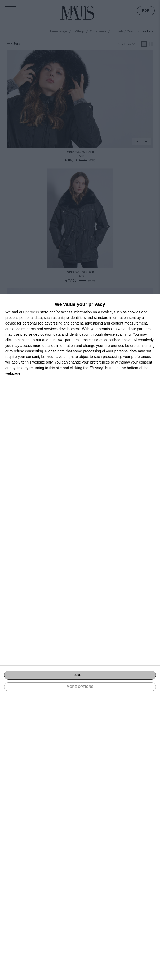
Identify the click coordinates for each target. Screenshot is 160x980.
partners (32, 312)
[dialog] (80, 637)
